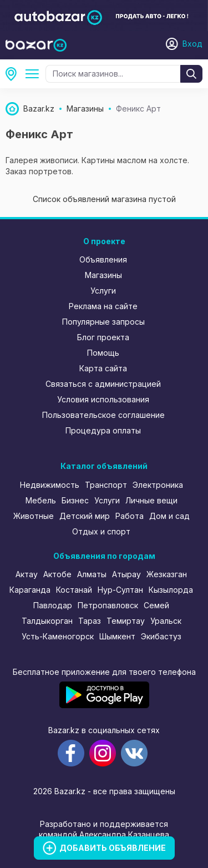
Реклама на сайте (103, 306)
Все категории (34, 74)
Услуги (103, 291)
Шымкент (117, 636)
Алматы (92, 574)
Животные (34, 516)
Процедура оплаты (103, 430)
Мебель (41, 500)
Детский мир (85, 516)
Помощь (103, 353)
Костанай (74, 590)
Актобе (57, 574)
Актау (27, 574)
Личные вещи (151, 500)
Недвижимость (50, 485)
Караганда (30, 590)
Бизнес (75, 500)
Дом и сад (169, 516)
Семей (156, 605)
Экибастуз (161, 636)
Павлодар (53, 605)
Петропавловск (108, 605)
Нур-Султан (120, 590)
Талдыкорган (47, 621)
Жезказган (167, 574)
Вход (192, 44)
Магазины (103, 275)
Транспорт (106, 485)
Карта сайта (103, 368)
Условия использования (103, 399)
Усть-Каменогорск (58, 636)
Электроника (158, 485)
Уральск (166, 621)
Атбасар (14, 74)
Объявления (103, 259)
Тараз (90, 621)
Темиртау (126, 621)
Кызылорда (171, 590)
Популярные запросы (103, 322)
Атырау (126, 574)
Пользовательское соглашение (103, 415)
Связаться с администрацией (103, 384)
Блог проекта (103, 337)
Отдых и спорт (101, 531)
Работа (130, 516)
